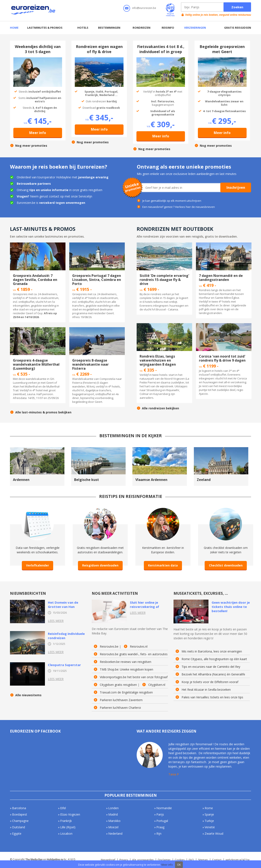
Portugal (162, 821)
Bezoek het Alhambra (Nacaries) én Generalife (213, 674)
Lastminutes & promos (45, 28)
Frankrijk (66, 821)
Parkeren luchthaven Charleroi (120, 708)
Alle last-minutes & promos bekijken (43, 412)
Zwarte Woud (214, 833)
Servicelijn (85, 196)
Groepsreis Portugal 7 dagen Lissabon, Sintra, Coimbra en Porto (97, 280)
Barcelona (19, 808)
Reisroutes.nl (139, 647)
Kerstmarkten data (163, 565)
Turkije (209, 821)
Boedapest (20, 814)
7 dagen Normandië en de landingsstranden (221, 278)
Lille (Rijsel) (68, 827)
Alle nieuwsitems (28, 695)
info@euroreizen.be (144, 8)
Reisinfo (168, 28)
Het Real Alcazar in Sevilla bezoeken (206, 690)
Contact (217, 860)
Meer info (38, 133)
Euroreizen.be (34, 10)
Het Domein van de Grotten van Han (63, 604)
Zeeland (204, 480)
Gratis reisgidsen (238, 28)
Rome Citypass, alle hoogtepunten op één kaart (214, 659)
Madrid (113, 814)
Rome (209, 808)
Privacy (124, 860)
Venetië (210, 827)
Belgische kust (87, 480)
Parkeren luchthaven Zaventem (121, 700)
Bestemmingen (109, 28)
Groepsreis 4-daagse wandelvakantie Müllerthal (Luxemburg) (36, 364)
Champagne (20, 821)
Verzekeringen (195, 28)
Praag (160, 827)
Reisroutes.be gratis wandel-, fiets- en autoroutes (134, 654)
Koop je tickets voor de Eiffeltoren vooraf (210, 682)
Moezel (113, 827)
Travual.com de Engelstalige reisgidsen (126, 692)
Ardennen (21, 480)
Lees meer (56, 621)
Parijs (160, 814)
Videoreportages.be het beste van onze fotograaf (134, 677)
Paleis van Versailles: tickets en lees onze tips (212, 697)
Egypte (17, 833)
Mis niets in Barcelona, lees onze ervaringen (212, 651)
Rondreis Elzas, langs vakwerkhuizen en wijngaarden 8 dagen (158, 360)
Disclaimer (164, 860)
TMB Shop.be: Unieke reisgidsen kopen (126, 669)
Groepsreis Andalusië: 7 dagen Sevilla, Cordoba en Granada (35, 280)
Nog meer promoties (31, 146)
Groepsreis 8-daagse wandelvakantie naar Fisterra (90, 364)
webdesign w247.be (238, 860)
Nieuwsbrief (108, 860)
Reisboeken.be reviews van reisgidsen (126, 662)
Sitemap (203, 860)
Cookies (180, 860)
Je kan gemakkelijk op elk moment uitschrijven (172, 201)
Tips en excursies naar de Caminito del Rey (211, 667)
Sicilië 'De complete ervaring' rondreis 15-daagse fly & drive (164, 280)
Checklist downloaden (226, 565)
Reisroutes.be (109, 647)
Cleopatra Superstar (64, 665)
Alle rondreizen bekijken (160, 408)
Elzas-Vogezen (70, 814)
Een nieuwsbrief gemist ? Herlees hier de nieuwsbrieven (179, 207)
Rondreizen (142, 28)
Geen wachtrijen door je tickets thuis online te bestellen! (231, 607)
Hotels (83, 28)
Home (14, 28)
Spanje (209, 814)
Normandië (164, 808)
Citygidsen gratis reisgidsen (118, 685)
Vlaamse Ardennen (151, 480)
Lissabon (66, 833)
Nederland (115, 833)
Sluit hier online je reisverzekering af (144, 604)
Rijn (159, 833)
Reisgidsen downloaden (100, 565)
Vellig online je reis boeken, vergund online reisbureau (218, 15)
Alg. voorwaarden (143, 860)
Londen (113, 808)
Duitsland (19, 827)
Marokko (114, 821)
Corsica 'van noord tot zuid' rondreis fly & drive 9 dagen (222, 358)
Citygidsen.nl (157, 685)
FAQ (191, 860)
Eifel (63, 808)
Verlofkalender (37, 565)
